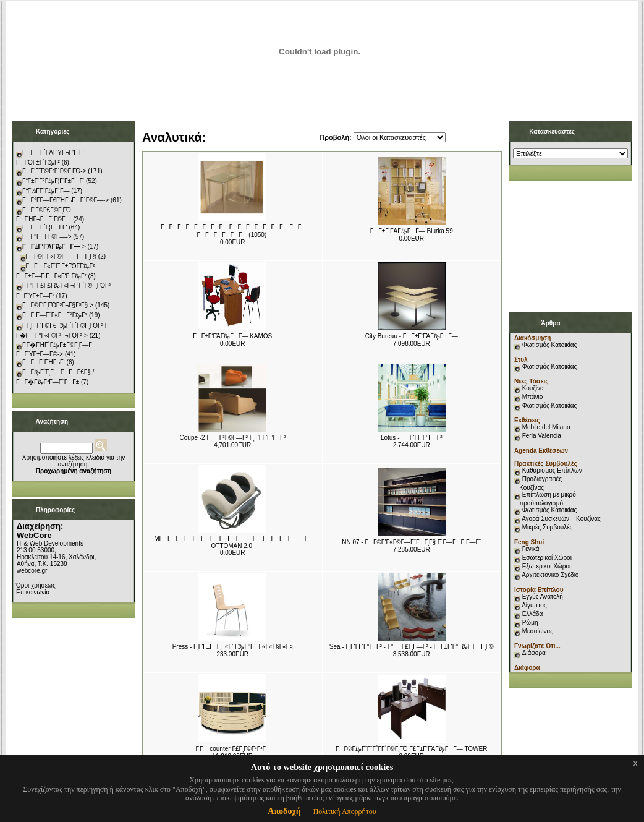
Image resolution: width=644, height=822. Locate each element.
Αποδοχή (284, 811)
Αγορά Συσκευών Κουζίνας (561, 519)
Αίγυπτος (534, 605)
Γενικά (531, 549)
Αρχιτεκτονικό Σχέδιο (550, 575)
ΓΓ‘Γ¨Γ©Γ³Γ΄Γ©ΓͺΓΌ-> (54, 171)
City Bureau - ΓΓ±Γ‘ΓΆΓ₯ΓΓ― (412, 336)
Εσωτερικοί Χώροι (547, 558)
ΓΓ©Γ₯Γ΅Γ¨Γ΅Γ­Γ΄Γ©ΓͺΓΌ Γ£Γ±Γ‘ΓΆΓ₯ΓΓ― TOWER (411, 749)
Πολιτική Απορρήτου (345, 811)
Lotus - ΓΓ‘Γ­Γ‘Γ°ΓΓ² (412, 438)
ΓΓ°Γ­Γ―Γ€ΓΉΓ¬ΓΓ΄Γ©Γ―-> (66, 200)
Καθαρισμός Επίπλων (551, 470)
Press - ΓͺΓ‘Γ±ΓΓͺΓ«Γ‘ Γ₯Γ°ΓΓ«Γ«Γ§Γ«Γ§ (233, 647)
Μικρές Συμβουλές (548, 527)
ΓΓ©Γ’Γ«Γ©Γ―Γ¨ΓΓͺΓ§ (61, 256)
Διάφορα (534, 653)
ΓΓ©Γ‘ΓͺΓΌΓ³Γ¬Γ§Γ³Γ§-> (58, 305)
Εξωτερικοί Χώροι (547, 566)
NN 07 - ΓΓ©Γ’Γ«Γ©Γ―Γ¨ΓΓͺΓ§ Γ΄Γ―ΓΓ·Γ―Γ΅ (411, 542)
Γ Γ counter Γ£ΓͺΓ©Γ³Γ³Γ (232, 749)
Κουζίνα (533, 388)
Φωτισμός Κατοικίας (550, 345)
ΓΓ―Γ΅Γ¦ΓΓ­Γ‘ (45, 227)
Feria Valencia (542, 436)
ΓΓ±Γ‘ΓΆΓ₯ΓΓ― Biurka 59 (412, 231)
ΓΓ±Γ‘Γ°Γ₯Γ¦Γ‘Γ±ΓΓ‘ (53, 181)
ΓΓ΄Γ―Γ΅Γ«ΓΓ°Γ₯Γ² (55, 315)
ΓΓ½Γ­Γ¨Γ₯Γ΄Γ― (46, 191)
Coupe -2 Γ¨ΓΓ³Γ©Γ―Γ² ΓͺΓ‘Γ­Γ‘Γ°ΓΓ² (233, 438)
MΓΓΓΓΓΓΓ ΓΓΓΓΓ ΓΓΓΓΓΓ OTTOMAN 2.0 (233, 542)
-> (54, 246)
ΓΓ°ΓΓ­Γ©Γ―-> (47, 237)
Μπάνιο (533, 397)
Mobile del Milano (546, 427)
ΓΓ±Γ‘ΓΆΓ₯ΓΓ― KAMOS (232, 336)
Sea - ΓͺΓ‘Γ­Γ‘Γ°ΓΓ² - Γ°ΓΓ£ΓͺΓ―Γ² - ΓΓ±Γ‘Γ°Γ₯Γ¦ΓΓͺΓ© (412, 647)
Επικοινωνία (33, 592)
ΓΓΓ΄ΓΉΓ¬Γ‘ (44, 362)
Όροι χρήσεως (36, 585)
